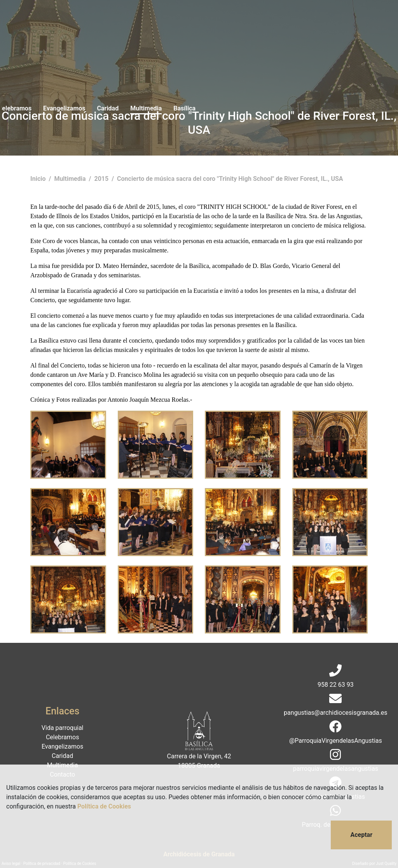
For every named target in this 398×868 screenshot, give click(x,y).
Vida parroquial (71, 22)
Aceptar (361, 835)
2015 (102, 179)
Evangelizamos (170, 22)
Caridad (214, 22)
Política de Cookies (104, 806)
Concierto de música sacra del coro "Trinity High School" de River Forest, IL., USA (230, 179)
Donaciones (366, 22)
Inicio (39, 179)
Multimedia (252, 22)
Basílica (290, 22)
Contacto (326, 22)
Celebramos (120, 22)
